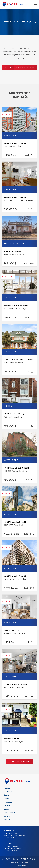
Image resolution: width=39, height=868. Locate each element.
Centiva (24, 865)
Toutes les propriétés (19, 762)
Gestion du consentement (20, 863)
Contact (7, 816)
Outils (7, 799)
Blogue (7, 809)
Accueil (8, 67)
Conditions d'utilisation (29, 861)
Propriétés (8, 792)
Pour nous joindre (25, 67)
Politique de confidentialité (11, 861)
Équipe (7, 795)
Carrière (7, 806)
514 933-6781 (12, 838)
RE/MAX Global (10, 813)
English (7, 820)
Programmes (9, 802)
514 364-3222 (12, 851)
